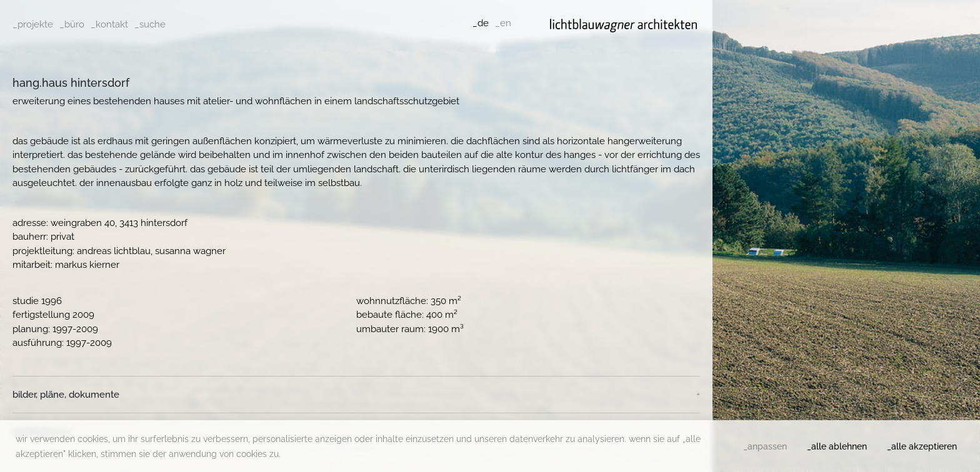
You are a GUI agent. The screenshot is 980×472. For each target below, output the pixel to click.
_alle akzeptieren (922, 446)
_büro (72, 24)
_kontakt (109, 24)
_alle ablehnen (837, 446)
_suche (150, 24)
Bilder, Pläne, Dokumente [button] (66, 395)
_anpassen (765, 446)
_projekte (33, 24)
